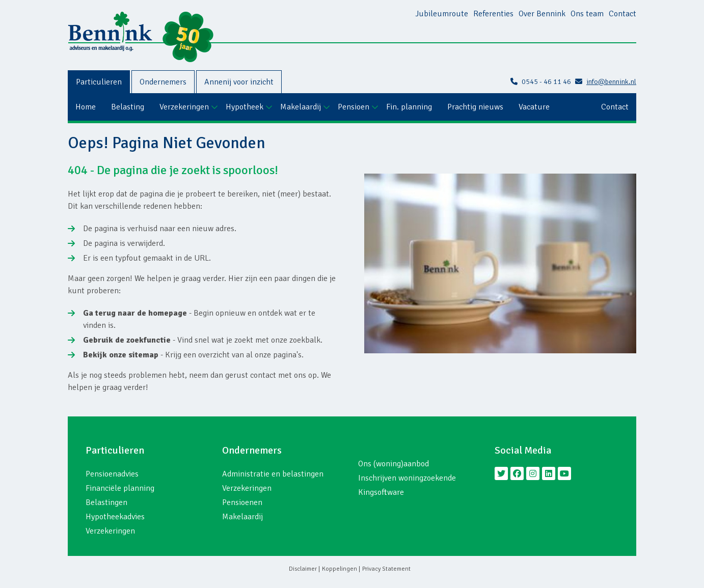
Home (86, 107)
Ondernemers (163, 82)
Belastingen (106, 502)
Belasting (128, 107)
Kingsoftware (381, 492)
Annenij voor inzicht (239, 82)
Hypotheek (245, 107)
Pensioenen (242, 502)
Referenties (493, 14)
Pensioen (354, 107)
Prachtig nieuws (475, 107)
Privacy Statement (386, 569)
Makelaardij (301, 107)
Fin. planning (409, 107)
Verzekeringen (184, 107)
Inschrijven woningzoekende (407, 478)
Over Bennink (542, 14)
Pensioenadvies (112, 474)
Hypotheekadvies (115, 517)
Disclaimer (303, 569)
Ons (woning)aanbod (394, 464)
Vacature (534, 107)
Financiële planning (120, 488)
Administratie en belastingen (273, 474)
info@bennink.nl (606, 82)
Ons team (587, 14)
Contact (622, 14)
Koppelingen (340, 569)
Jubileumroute (442, 14)
